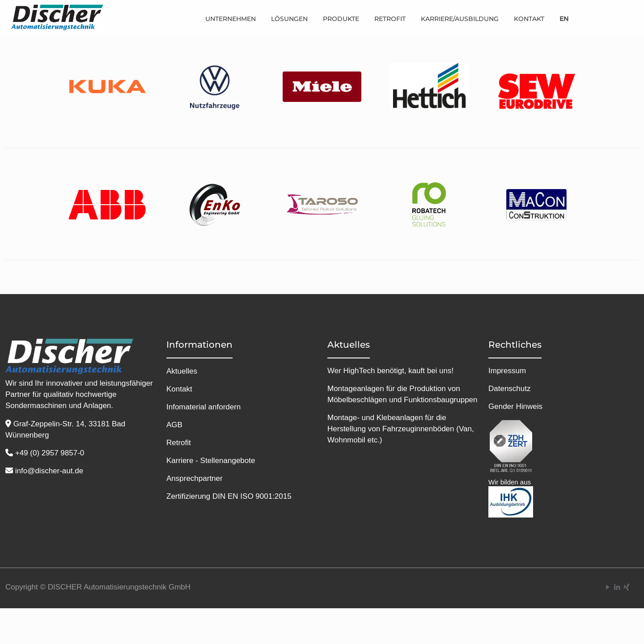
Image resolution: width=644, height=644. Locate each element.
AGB (174, 425)
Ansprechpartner (195, 478)
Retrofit (179, 443)
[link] (107, 86)
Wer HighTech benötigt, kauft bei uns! (390, 371)
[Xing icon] (626, 587)
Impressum (507, 371)
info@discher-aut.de (49, 471)
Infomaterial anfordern (203, 407)
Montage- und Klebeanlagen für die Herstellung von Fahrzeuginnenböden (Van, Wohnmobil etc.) (401, 429)
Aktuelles (182, 371)
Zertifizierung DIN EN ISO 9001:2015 (229, 496)
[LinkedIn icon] (617, 587)
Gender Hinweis (515, 406)
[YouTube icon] (608, 587)
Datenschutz (510, 389)
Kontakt (179, 389)
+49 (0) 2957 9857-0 (50, 453)
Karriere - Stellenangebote (211, 461)
